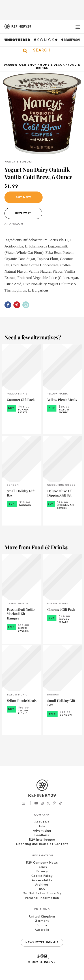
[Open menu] (78, 25)
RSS (42, 889)
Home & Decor (52, 65)
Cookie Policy (42, 876)
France (42, 925)
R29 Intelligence (42, 840)
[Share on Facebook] (8, 305)
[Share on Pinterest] (17, 305)
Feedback (42, 835)
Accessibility (42, 881)
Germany (42, 921)
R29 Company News (42, 863)
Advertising (42, 831)
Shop (32, 65)
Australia (42, 930)
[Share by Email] (26, 305)
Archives (42, 885)
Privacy (42, 872)
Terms (42, 867)
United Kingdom (42, 917)
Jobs (42, 827)
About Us (42, 822)
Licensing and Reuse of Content (42, 844)
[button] (42, 51)
